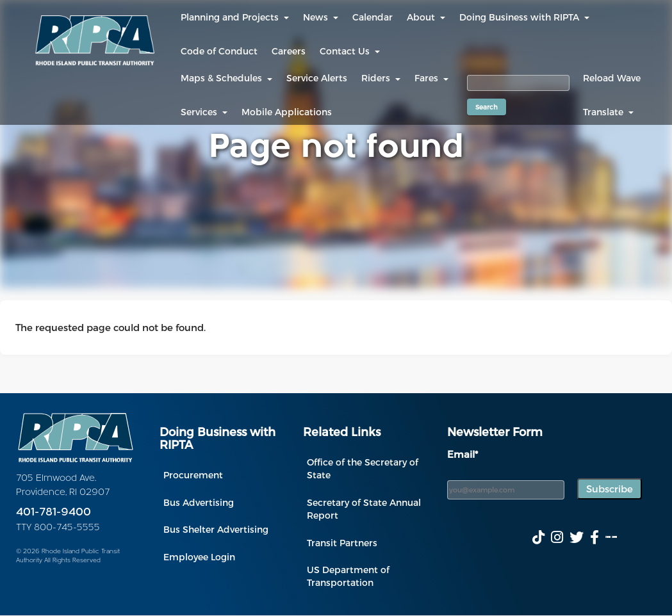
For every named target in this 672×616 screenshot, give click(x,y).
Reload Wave (612, 78)
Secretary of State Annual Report (364, 509)
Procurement (193, 475)
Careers (289, 51)
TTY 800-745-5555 (58, 528)
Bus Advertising (199, 502)
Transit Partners (342, 543)
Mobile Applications (287, 112)
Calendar (373, 17)
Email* (463, 454)
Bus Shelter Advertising (216, 529)
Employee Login (199, 557)
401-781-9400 (53, 513)
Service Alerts (317, 78)
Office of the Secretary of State (363, 468)
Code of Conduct (219, 51)
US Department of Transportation (348, 576)
